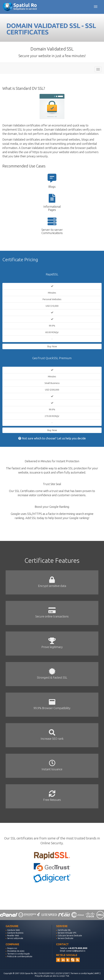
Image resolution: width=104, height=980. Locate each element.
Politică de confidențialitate (20, 956)
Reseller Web (13, 936)
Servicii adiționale (15, 938)
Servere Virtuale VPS (67, 933)
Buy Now (52, 346)
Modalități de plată (16, 951)
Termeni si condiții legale (18, 954)
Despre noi (12, 948)
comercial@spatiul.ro (76, 951)
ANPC (97, 973)
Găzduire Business (15, 933)
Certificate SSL (64, 930)
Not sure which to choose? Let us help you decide (52, 438)
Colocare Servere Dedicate (70, 936)
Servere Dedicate (66, 938)
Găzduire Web (14, 930)
